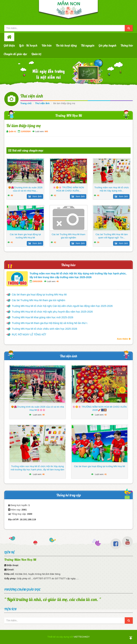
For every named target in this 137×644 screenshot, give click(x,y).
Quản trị (36, 54)
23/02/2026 (37, 281)
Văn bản (47, 45)
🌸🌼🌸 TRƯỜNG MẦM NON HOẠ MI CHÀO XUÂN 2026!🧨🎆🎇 (100, 408)
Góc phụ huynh (107, 45)
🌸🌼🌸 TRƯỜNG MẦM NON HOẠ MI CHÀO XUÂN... (68, 189)
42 (55, 195)
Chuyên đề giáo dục (15, 54)
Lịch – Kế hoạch (28, 45)
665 (46, 131)
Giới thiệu (9, 45)
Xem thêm (124, 339)
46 (98, 195)
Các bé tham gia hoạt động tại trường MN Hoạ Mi (25, 236)
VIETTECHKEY (82, 637)
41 (12, 242)
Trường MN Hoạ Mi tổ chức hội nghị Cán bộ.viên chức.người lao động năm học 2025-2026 (62, 306)
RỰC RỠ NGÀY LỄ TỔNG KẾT (29, 334)
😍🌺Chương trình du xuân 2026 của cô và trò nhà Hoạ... (25, 189)
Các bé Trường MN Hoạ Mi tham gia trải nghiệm (69, 236)
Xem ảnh (35, 196)
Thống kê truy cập (69, 495)
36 (98, 242)
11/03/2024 (26, 131)
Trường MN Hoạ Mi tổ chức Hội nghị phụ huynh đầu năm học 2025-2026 (52, 312)
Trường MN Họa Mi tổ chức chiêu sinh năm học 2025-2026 (44, 329)
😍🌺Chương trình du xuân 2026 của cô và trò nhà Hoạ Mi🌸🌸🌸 (37, 408)
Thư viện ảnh (32, 96)
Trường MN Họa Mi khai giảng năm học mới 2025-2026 (43, 317)
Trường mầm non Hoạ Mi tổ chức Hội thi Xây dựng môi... (112, 189)
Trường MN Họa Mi (69, 115)
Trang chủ (26, 103)
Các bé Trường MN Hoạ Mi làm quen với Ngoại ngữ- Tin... (112, 236)
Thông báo (127, 45)
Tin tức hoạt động (66, 45)
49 (12, 195)
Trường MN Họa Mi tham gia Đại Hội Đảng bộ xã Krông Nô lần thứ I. (50, 323)
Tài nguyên (88, 45)
